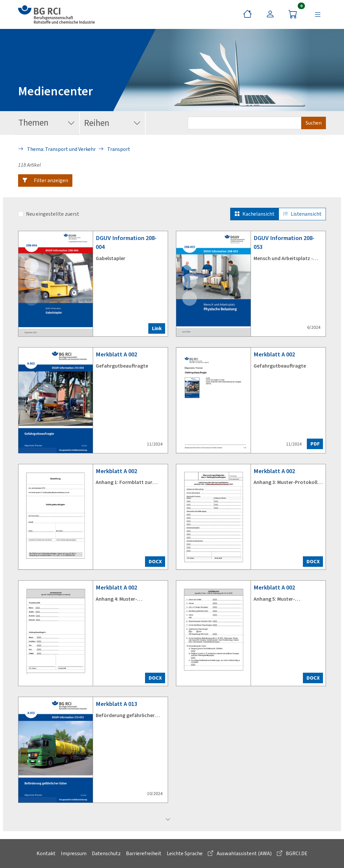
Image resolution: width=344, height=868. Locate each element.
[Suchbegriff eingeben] (245, 123)
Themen (47, 123)
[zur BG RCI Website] (56, 14)
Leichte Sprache (185, 853)
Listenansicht (302, 214)
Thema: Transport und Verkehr (57, 149)
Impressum (74, 853)
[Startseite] (247, 15)
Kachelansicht (255, 214)
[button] (45, 181)
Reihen (113, 123)
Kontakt (46, 853)
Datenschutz (106, 853)
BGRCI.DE (292, 853)
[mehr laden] (168, 820)
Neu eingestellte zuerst (53, 214)
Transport (114, 149)
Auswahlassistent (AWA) (240, 853)
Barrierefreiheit (144, 853)
